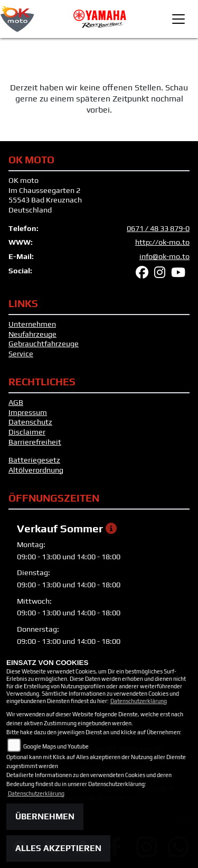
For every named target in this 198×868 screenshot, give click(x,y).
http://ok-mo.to (162, 242)
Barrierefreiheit (35, 442)
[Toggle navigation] (178, 19)
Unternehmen (32, 324)
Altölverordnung (36, 470)
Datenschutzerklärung (139, 701)
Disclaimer (27, 432)
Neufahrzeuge (32, 334)
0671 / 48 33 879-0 (158, 228)
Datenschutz (30, 422)
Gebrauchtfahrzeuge (44, 344)
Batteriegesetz (34, 460)
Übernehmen (45, 816)
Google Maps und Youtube (56, 746)
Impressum (28, 412)
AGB (16, 402)
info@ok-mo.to (164, 256)
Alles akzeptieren (58, 848)
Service (21, 354)
